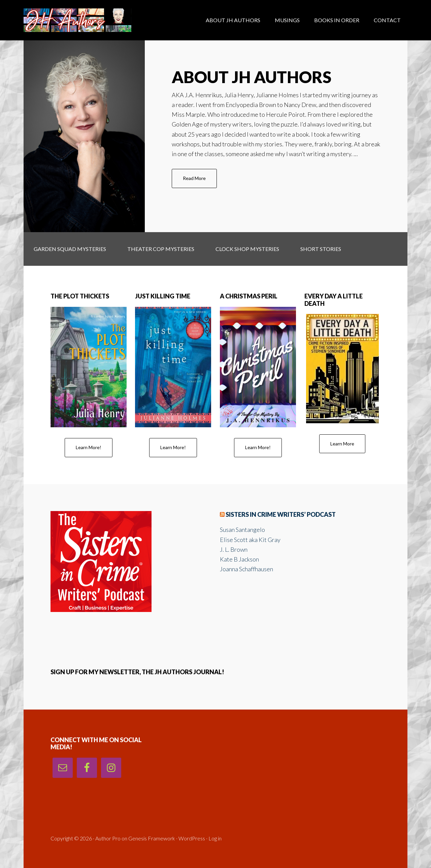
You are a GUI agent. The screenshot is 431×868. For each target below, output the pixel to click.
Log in (215, 838)
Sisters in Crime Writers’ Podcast (281, 514)
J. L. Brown (234, 549)
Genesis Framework (152, 838)
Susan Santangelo (242, 530)
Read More (200, 181)
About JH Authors (252, 77)
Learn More (342, 444)
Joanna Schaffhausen (246, 569)
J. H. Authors (77, 20)
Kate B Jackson (239, 559)
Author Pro (108, 838)
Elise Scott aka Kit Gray (250, 540)
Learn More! (89, 447)
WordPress (192, 838)
